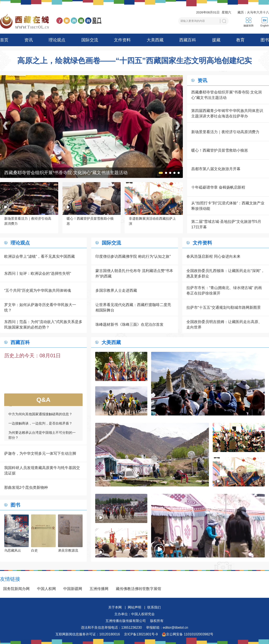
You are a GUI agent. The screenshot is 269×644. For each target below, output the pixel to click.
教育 (240, 40)
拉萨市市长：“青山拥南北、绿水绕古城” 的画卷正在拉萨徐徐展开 (224, 290)
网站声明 (134, 607)
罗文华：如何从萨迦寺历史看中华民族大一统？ (40, 308)
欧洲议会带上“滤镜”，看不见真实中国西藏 (40, 256)
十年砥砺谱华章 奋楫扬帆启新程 (218, 187)
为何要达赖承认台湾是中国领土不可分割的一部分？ (42, 439)
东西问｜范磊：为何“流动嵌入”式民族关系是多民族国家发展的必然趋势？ (43, 325)
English (264, 26)
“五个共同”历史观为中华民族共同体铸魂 (38, 290)
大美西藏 (155, 40)
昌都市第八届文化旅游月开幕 (216, 169)
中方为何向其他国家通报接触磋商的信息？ (40, 418)
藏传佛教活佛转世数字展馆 (138, 589)
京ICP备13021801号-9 (141, 634)
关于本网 (115, 607)
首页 (4, 40)
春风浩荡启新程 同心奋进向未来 (213, 256)
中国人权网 (46, 589)
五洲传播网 (99, 589)
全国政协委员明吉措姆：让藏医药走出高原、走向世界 (224, 325)
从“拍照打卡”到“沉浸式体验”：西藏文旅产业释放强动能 (228, 206)
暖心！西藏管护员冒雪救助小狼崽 (220, 150)
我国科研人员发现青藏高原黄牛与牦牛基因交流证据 (42, 471)
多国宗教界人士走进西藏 (116, 290)
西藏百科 (188, 40)
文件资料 (122, 40)
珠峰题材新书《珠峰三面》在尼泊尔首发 (129, 325)
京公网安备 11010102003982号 (188, 634)
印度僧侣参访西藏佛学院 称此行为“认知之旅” (133, 256)
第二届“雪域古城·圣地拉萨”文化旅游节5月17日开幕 (226, 224)
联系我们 (154, 607)
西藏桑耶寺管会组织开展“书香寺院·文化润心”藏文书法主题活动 (226, 95)
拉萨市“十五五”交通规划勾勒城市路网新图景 (224, 308)
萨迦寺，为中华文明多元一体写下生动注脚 (40, 453)
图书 (265, 40)
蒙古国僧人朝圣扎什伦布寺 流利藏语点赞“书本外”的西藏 (134, 273)
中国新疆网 (73, 589)
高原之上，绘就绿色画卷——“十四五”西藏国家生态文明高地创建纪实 (134, 61)
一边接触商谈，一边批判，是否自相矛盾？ (40, 427)
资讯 (29, 40)
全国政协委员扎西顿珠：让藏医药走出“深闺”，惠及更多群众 (225, 273)
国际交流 (90, 40)
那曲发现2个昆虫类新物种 (26, 488)
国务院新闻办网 (16, 589)
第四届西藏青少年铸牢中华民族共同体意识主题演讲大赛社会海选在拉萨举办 (227, 113)
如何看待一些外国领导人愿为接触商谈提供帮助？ (42, 406)
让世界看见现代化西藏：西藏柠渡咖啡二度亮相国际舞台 (133, 308)
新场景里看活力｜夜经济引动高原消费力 (225, 132)
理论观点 (57, 40)
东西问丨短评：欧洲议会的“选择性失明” (38, 273)
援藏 (216, 40)
